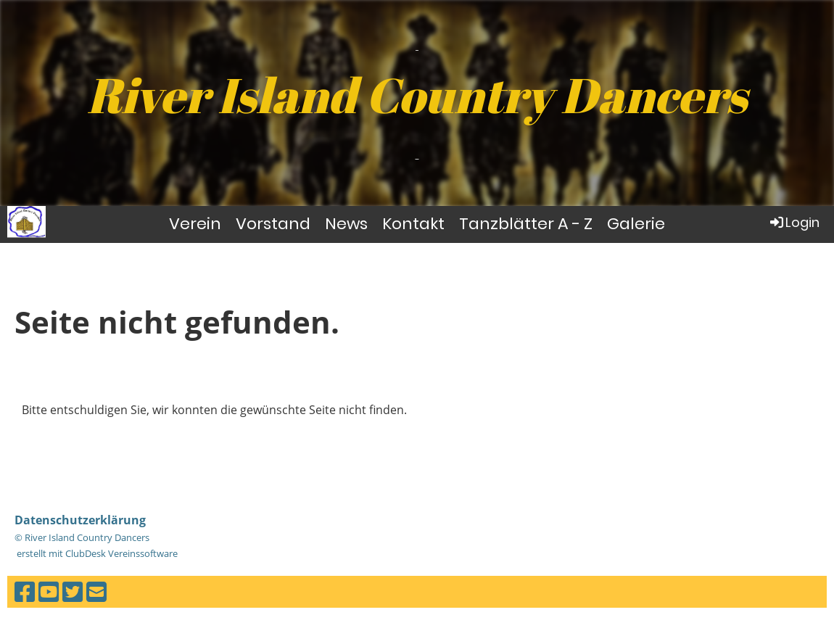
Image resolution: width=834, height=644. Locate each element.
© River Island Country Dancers (82, 537)
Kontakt (413, 224)
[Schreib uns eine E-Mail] (96, 591)
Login (794, 222)
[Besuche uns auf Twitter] (73, 591)
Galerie (636, 224)
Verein (195, 224)
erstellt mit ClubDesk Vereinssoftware (96, 553)
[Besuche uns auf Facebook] (25, 591)
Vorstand (273, 224)
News (346, 224)
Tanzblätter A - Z (526, 224)
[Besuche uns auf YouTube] (49, 591)
